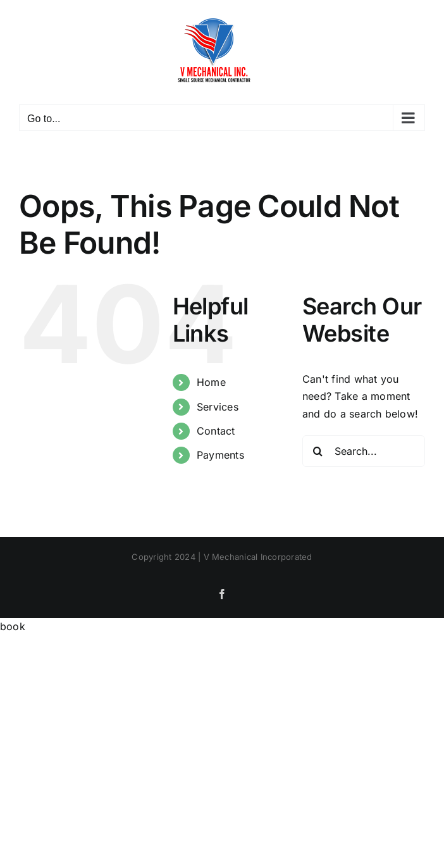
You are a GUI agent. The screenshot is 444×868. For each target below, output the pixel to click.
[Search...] (364, 451)
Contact (216, 431)
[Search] (318, 451)
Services (218, 407)
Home (211, 382)
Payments (220, 455)
